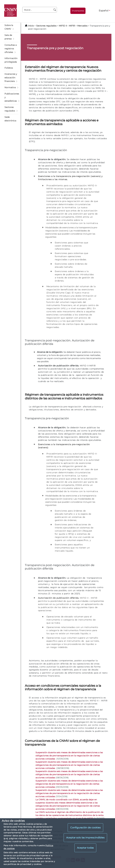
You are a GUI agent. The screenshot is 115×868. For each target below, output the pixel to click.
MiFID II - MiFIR (67, 26)
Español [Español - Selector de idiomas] (104, 11)
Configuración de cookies (85, 828)
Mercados (82, 26)
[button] (11, 27)
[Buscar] (55, 10)
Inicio (31, 26)
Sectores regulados (46, 26)
